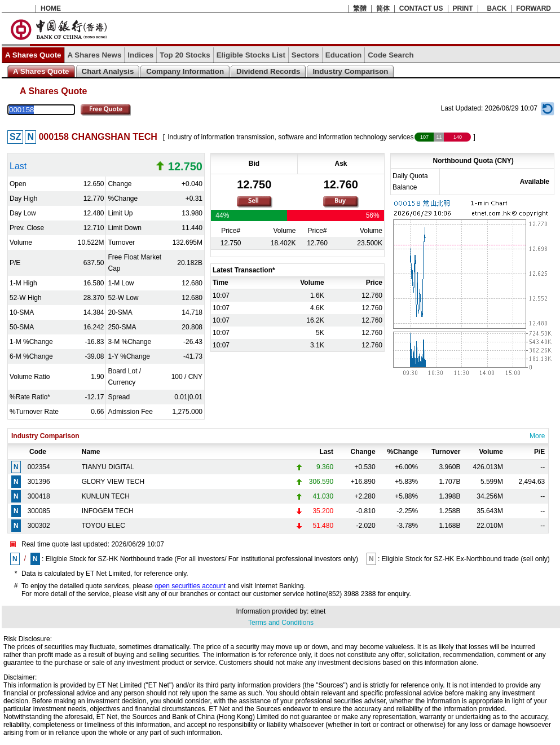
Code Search (391, 55)
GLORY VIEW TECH (113, 482)
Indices (140, 55)
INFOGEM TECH (108, 511)
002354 (39, 467)
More (537, 436)
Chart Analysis (108, 71)
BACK (497, 8)
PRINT (463, 8)
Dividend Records (268, 71)
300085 (39, 511)
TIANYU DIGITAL (108, 467)
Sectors (305, 55)
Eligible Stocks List (251, 55)
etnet (318, 611)
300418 (39, 496)
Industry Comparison (350, 71)
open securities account (190, 586)
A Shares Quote (33, 55)
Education (343, 55)
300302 (39, 526)
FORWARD (533, 8)
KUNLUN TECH (106, 496)
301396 (39, 482)
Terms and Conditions (281, 623)
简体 (383, 8)
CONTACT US (421, 8)
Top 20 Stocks (185, 55)
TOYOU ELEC (103, 526)
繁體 (360, 8)
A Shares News (95, 55)
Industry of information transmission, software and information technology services (290, 137)
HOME (51, 8)
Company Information (185, 71)
